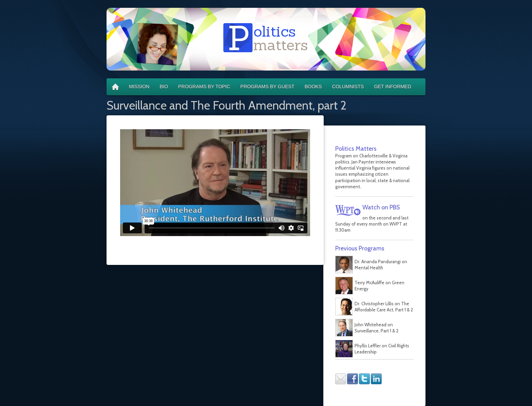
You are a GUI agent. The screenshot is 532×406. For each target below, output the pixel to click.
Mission (139, 86)
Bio (164, 86)
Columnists (348, 86)
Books (313, 86)
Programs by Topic (204, 86)
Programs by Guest (267, 86)
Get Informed (392, 86)
